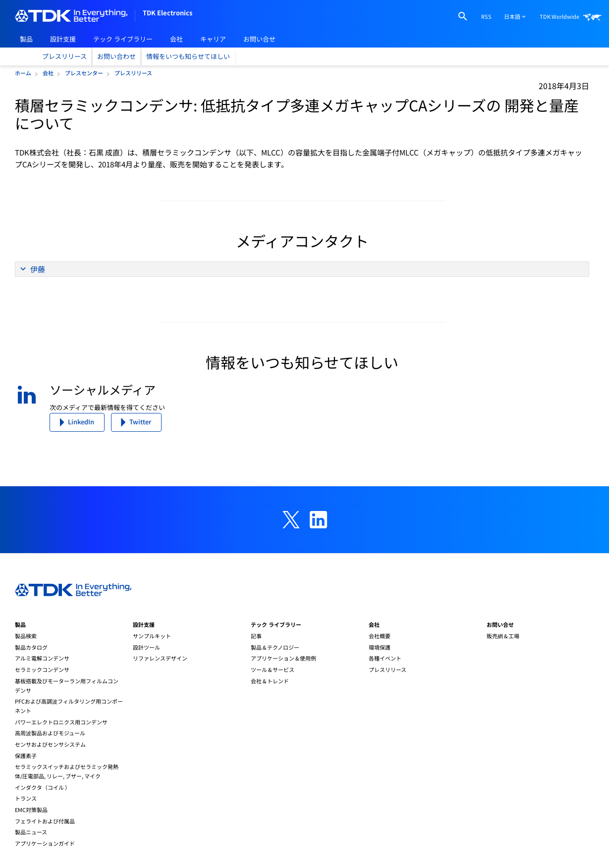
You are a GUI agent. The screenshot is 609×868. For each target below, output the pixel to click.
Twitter (140, 422)
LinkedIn (81, 422)
